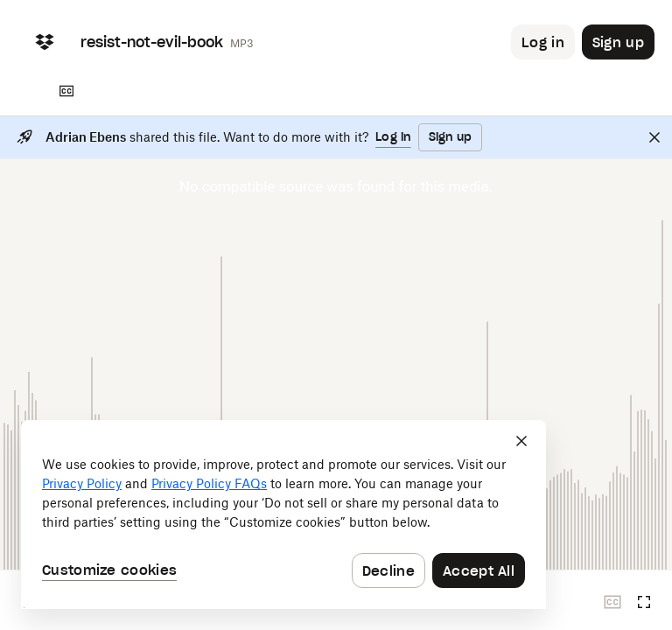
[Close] (654, 137)
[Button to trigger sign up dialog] (618, 42)
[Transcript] (66, 91)
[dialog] (283, 514)
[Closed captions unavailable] (612, 602)
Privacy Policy (82, 483)
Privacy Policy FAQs (209, 483)
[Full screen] (644, 602)
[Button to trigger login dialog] (543, 42)
